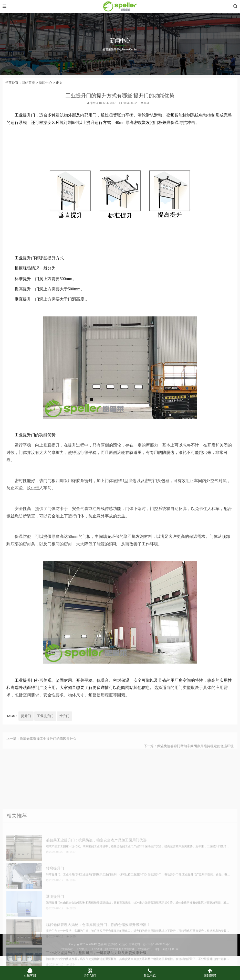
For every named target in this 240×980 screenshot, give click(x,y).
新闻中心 (45, 121)
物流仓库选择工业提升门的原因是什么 (48, 749)
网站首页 (28, 121)
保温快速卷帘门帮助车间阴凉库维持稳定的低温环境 (195, 756)
